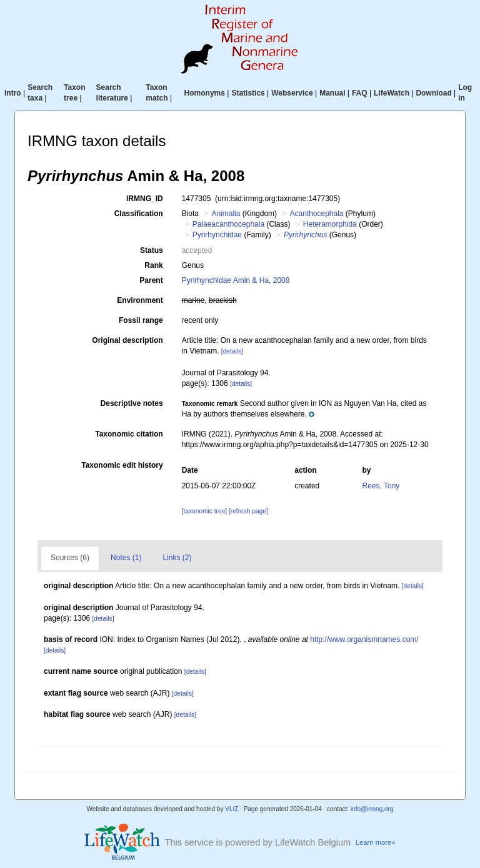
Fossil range (141, 320)
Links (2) (177, 558)
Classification (139, 214)
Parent (151, 280)
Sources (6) (70, 558)
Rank (153, 265)
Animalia (226, 214)
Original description (127, 340)
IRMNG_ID (145, 199)
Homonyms (205, 93)
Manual (332, 93)
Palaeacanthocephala (228, 224)
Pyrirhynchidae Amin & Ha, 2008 (236, 280)
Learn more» (376, 842)
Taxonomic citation (129, 434)
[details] (232, 351)
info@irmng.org (372, 809)
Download (433, 93)
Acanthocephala (316, 214)
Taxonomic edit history (122, 465)
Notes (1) (126, 558)
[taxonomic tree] (204, 511)
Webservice (292, 93)
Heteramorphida (330, 224)
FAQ (360, 93)
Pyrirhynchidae (217, 235)
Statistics (248, 93)
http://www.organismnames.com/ (364, 639)
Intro (13, 93)
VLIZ (232, 809)
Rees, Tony (381, 486)
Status (152, 250)
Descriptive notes (132, 403)
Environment (140, 300)
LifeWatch (392, 93)
